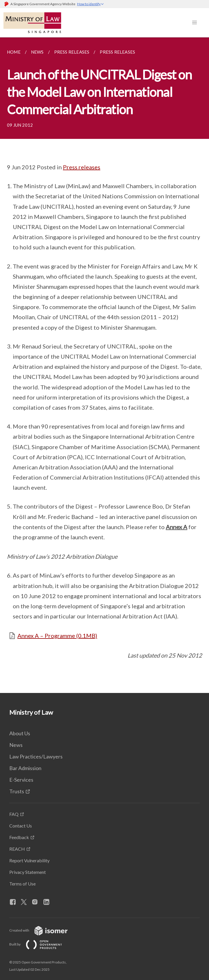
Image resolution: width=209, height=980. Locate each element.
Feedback (19, 837)
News (16, 745)
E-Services (21, 780)
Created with (43, 930)
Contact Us (21, 826)
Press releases (82, 167)
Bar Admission (25, 768)
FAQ (14, 814)
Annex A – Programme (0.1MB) (57, 636)
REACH (17, 849)
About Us (20, 733)
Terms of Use (22, 884)
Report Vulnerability (29, 860)
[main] (104, 365)
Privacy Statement (28, 872)
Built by (40, 944)
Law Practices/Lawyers (36, 756)
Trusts (17, 791)
